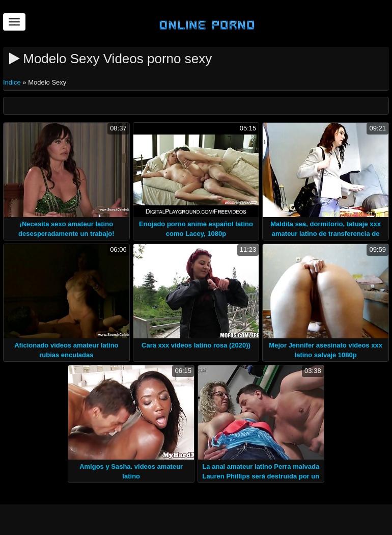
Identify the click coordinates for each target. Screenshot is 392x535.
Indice (13, 82)
